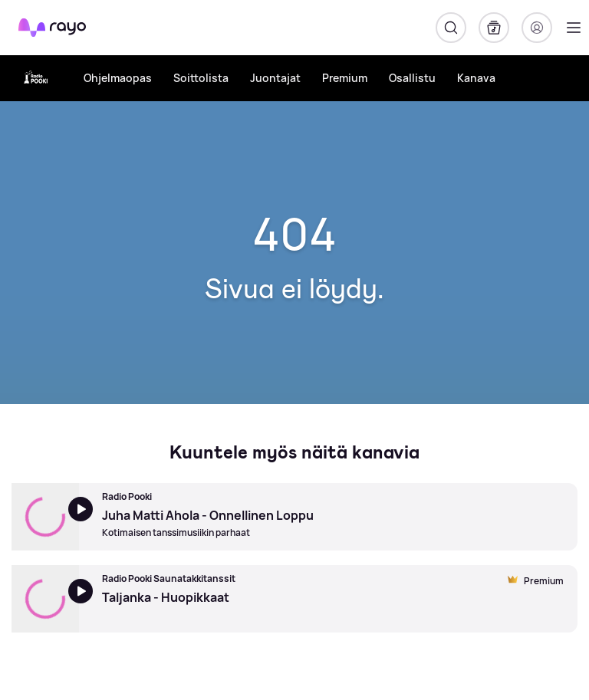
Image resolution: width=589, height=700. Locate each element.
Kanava (476, 78)
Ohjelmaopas (118, 78)
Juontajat (275, 78)
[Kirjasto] (494, 28)
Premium (345, 78)
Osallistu (412, 78)
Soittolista (201, 78)
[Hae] (451, 28)
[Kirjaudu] (537, 28)
